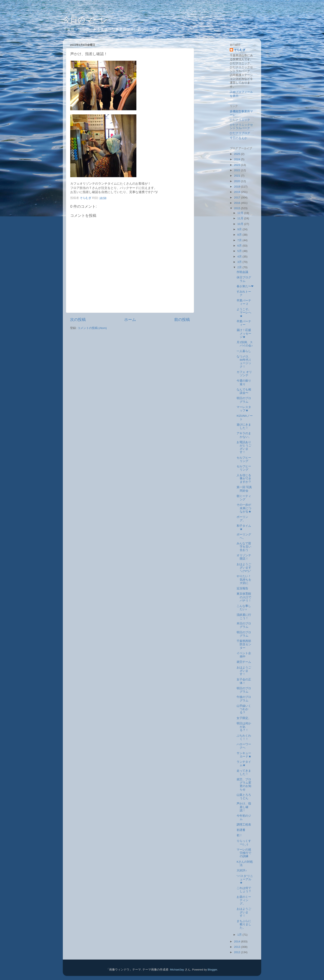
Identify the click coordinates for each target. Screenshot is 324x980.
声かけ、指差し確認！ (244, 807)
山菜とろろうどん (244, 797)
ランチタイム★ (244, 763)
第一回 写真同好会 (244, 489)
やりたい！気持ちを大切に (244, 580)
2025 (237, 154)
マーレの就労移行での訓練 (244, 853)
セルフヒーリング (244, 459)
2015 (237, 208)
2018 (237, 192)
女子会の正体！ (244, 681)
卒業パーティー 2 (244, 302)
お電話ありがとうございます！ (244, 447)
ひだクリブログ (240, 133)
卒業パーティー (244, 323)
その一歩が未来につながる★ (244, 508)
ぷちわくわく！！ (244, 737)
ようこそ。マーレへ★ (244, 313)
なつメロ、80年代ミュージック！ (244, 362)
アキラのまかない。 (244, 435)
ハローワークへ (244, 746)
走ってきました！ (244, 772)
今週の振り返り (244, 382)
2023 (237, 165)
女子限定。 (244, 718)
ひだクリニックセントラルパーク (241, 126)
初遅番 (241, 830)
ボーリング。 (242, 519)
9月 (240, 229)
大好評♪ (242, 870)
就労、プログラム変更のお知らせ (244, 784)
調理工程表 (244, 825)
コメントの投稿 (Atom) (92, 328)
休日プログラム (244, 279)
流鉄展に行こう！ (244, 616)
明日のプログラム (244, 400)
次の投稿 (78, 320)
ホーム (130, 320)
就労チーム (244, 662)
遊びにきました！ (244, 426)
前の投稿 (182, 320)
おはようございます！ (244, 671)
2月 (240, 267)
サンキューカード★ (244, 755)
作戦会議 (242, 272)
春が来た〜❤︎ (245, 286)
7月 (240, 240)
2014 (237, 941)
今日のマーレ (85, 20)
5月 (240, 251)
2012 (237, 952)
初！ (239, 835)
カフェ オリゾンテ (244, 374)
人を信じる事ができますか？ (244, 479)
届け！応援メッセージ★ (244, 333)
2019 (237, 187)
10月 (241, 224)
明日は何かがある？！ (244, 727)
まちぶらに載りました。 (244, 924)
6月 (240, 246)
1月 (240, 935)
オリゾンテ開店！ (244, 557)
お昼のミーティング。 (244, 900)
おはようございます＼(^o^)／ (244, 568)
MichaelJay (177, 970)
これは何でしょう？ (244, 890)
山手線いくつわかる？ (244, 709)
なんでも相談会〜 (244, 391)
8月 (240, 235)
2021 (237, 176)
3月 (240, 262)
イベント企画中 (244, 655)
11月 (241, 218)
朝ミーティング (244, 498)
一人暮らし (244, 351)
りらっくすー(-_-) (244, 843)
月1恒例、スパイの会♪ (245, 344)
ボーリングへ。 (244, 536)
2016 (237, 203)
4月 (240, 257)
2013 (237, 947)
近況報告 (242, 588)
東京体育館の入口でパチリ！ (244, 597)
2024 (237, 159)
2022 (237, 170)
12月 (241, 213)
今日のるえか (238, 138)
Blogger (212, 970)
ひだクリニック (240, 120)
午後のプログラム (244, 699)
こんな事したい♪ (244, 608)
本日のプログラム (244, 625)
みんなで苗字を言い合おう (244, 547)
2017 (237, 198)
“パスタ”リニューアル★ (245, 879)
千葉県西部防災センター (244, 644)
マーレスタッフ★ (244, 409)
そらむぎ (240, 50)
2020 (237, 181)
